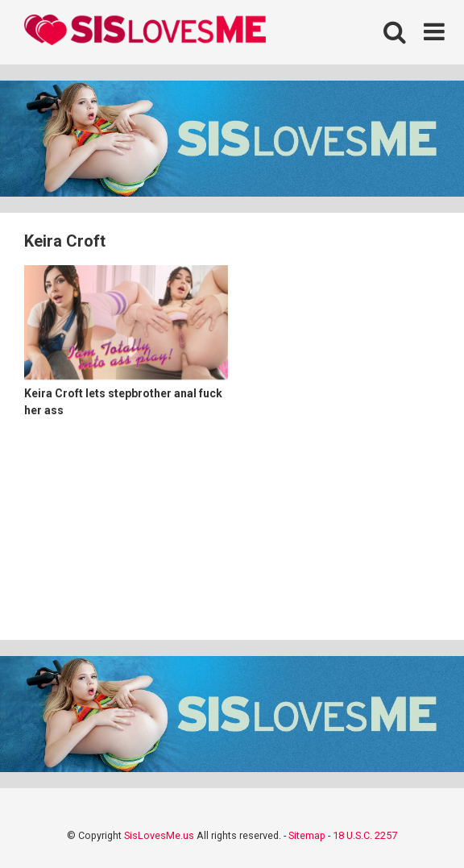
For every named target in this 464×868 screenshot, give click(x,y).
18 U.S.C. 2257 (365, 835)
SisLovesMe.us (159, 835)
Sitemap (307, 835)
